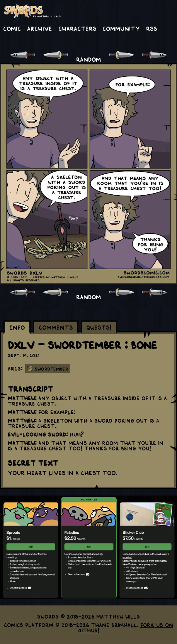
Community (121, 28)
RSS (151, 28)
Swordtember (51, 369)
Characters (77, 28)
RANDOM (88, 59)
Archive (40, 28)
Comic (12, 28)
